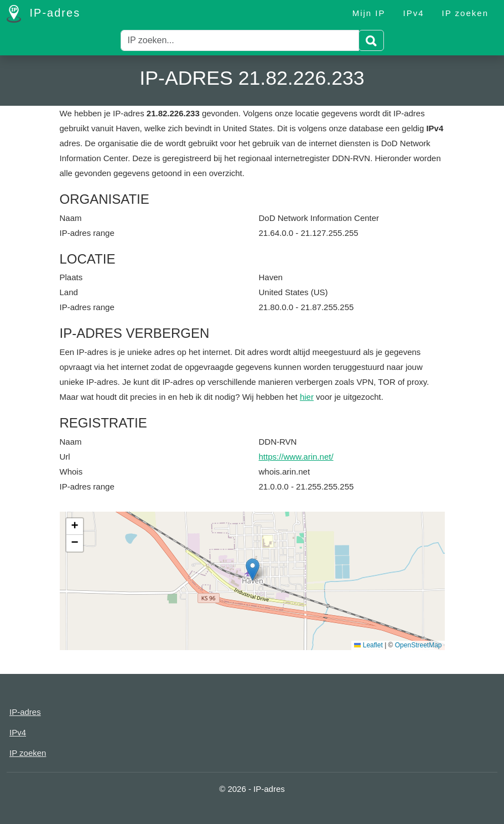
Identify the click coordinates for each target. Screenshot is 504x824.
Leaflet (368, 645)
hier (307, 397)
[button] (253, 570)
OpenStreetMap (419, 645)
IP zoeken (465, 13)
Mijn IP (369, 13)
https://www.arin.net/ (296, 457)
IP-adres (43, 14)
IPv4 (414, 13)
